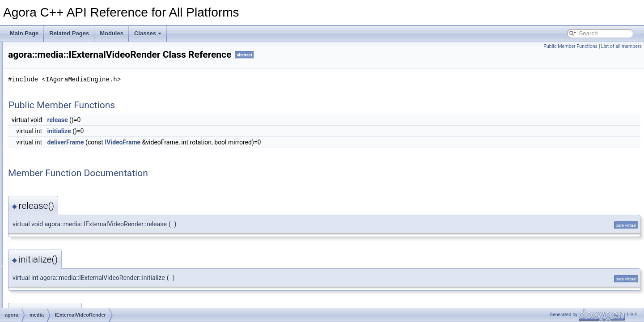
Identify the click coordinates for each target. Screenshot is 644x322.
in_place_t (49, 275)
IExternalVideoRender (70, 177)
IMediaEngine (60, 206)
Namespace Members (41, 78)
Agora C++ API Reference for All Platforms (59, 49)
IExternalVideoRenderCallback (80, 186)
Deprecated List (34, 59)
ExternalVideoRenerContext (77, 157)
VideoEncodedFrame (69, 246)
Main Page (24, 33)
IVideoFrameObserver (70, 236)
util (40, 265)
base (42, 118)
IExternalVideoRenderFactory (79, 196)
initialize (171, 131)
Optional (47, 295)
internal (45, 127)
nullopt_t (47, 285)
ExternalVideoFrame (68, 147)
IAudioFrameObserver (70, 167)
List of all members (621, 46)
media (44, 137)
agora (36, 108)
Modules (112, 33)
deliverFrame (178, 142)
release (169, 120)
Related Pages (69, 33)
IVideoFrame (59, 226)
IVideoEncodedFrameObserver (81, 216)
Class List (34, 98)
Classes (148, 33)
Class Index (36, 305)
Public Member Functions (570, 46)
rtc (40, 255)
